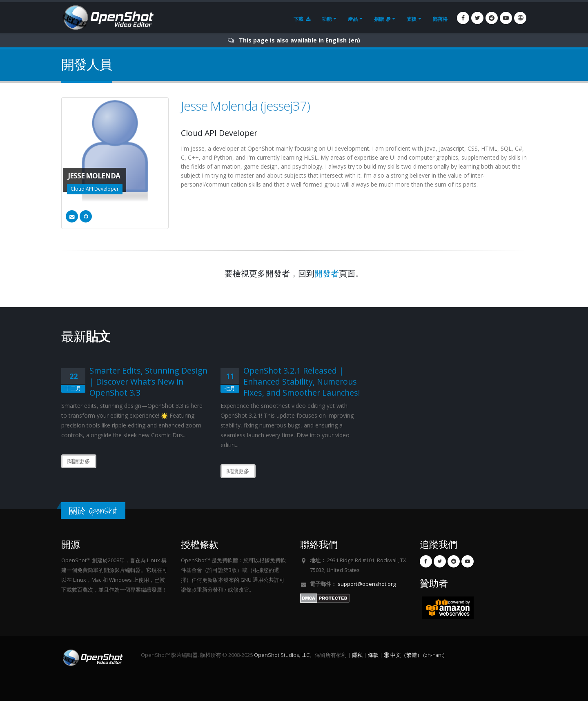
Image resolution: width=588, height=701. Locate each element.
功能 (327, 19)
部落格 (440, 19)
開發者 (327, 273)
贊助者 (434, 583)
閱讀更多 (79, 461)
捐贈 (382, 19)
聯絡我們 (319, 544)
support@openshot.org (367, 584)
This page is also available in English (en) (300, 40)
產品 (353, 19)
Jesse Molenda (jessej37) (245, 106)
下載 (302, 19)
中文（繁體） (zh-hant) (414, 655)
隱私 (357, 655)
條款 (373, 655)
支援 (412, 19)
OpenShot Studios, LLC (282, 655)
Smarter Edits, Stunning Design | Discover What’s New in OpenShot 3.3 (148, 382)
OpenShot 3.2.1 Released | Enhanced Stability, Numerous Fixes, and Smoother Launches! (302, 382)
